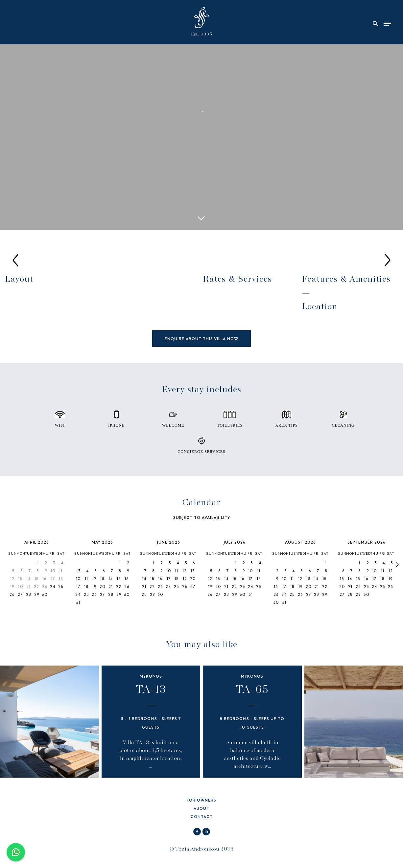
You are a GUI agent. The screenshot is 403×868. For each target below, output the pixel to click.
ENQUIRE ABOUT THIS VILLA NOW (202, 339)
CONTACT (202, 817)
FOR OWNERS (202, 801)
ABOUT (202, 809)
